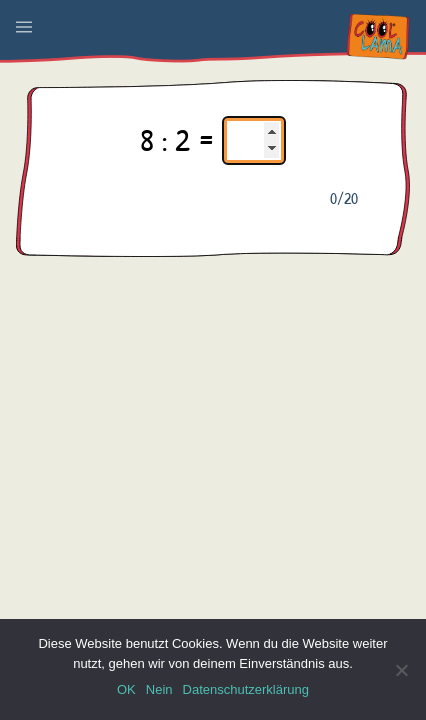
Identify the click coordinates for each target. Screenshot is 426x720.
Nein (159, 689)
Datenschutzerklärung (246, 689)
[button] (24, 27)
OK (126, 689)
